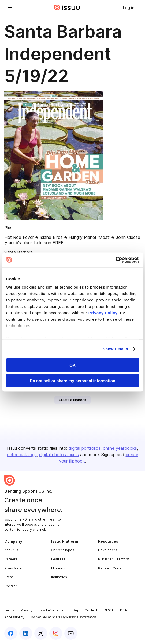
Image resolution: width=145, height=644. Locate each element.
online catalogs (22, 455)
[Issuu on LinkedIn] (26, 633)
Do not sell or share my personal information (72, 381)
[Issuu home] (67, 7)
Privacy (27, 610)
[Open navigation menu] (10, 7)
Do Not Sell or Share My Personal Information (63, 617)
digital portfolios (85, 448)
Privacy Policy (103, 313)
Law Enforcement (53, 610)
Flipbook (58, 568)
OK (72, 365)
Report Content (85, 610)
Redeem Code (110, 568)
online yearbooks (120, 448)
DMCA (109, 610)
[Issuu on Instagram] (56, 633)
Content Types (63, 550)
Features (58, 559)
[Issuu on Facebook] (11, 633)
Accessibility (14, 617)
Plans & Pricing (16, 568)
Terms (9, 610)
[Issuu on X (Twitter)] (41, 633)
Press (9, 577)
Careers (11, 559)
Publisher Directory (114, 559)
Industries (59, 577)
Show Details (115, 349)
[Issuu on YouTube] (71, 633)
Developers (108, 550)
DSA (123, 610)
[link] (129, 7)
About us (11, 550)
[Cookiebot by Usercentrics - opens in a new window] (115, 260)
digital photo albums (59, 455)
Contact (10, 586)
